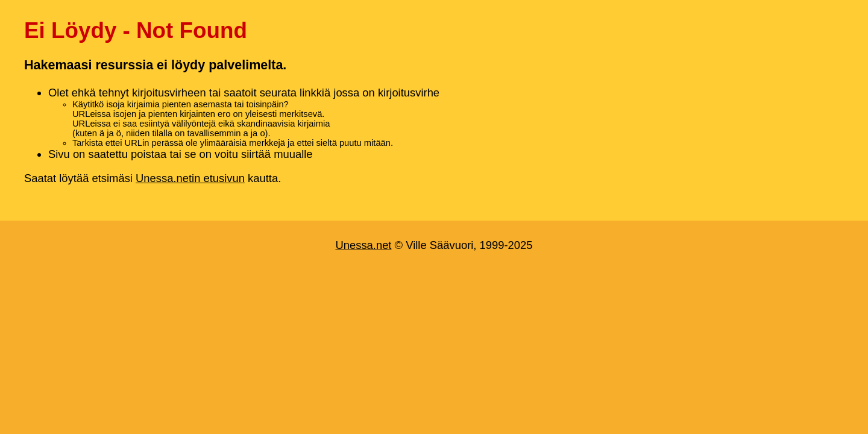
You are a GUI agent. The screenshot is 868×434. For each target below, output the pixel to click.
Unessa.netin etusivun (190, 178)
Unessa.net (363, 245)
